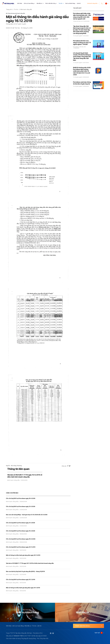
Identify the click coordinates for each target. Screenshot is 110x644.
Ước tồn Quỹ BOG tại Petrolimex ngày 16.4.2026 (21, 531)
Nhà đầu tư (40, 3)
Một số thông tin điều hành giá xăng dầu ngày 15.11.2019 (23, 588)
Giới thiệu (20, 3)
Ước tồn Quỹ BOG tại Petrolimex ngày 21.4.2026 (20, 523)
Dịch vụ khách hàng (70, 3)
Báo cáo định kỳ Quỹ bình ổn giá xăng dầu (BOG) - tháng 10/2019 (25, 571)
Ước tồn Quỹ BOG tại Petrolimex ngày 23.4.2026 (21, 507)
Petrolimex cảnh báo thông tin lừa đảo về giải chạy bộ (82, 83)
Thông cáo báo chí (78, 21)
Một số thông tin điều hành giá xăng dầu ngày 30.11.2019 (23, 555)
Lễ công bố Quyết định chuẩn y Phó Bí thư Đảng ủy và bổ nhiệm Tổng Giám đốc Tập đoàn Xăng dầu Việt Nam (82, 57)
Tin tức (60, 3)
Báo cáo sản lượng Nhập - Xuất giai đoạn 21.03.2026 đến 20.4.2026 (27, 515)
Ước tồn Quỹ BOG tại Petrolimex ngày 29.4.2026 (21, 498)
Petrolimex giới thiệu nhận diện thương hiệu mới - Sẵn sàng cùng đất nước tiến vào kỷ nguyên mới (82, 16)
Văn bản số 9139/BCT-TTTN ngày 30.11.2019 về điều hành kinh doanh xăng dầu (30, 563)
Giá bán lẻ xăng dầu (92, 3)
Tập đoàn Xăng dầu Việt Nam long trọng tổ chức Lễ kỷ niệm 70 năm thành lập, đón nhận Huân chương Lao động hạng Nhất (82, 30)
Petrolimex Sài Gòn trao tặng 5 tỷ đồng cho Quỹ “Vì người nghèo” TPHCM (82, 43)
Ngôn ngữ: (97, 633)
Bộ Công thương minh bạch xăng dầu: (16, 13)
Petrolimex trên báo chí (79, 47)
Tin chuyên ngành (78, 36)
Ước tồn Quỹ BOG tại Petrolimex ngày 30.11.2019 (21, 547)
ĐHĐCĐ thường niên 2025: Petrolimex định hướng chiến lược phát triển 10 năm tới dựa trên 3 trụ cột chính (82, 71)
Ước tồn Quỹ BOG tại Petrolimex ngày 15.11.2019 (21, 580)
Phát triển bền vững (50, 3)
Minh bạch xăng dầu (26, 9)
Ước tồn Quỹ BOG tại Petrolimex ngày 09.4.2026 (21, 539)
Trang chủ (9, 9)
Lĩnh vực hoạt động (29, 3)
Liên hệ (79, 3)
